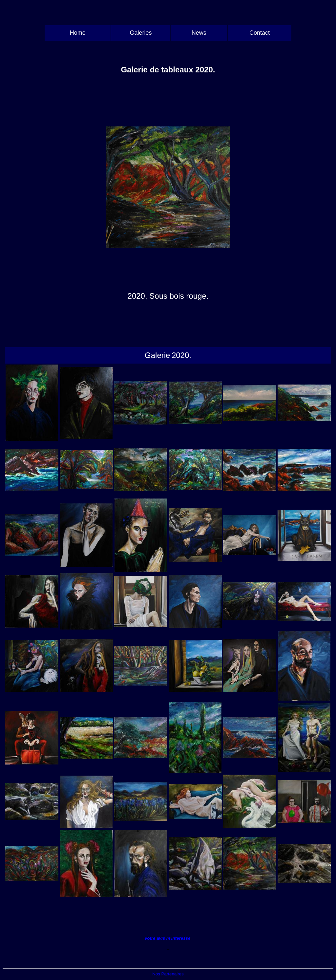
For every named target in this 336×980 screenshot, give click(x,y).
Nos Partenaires (168, 974)
